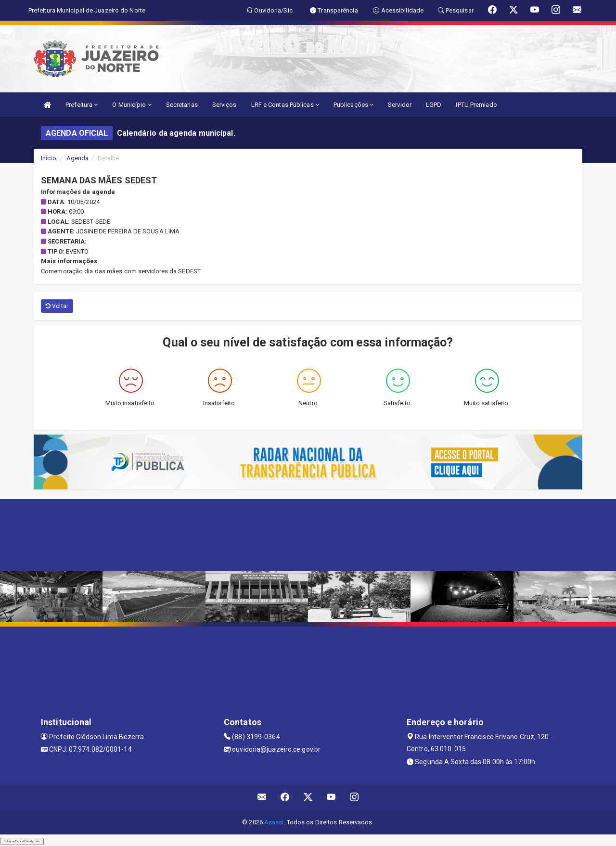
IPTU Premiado (476, 105)
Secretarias (182, 105)
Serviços (225, 105)
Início (49, 158)
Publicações (353, 105)
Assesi (274, 822)
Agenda (78, 158)
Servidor (400, 105)
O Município (132, 105)
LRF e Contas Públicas (285, 105)
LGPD (434, 105)
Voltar (57, 306)
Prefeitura (82, 105)
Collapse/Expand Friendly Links (22, 841)
